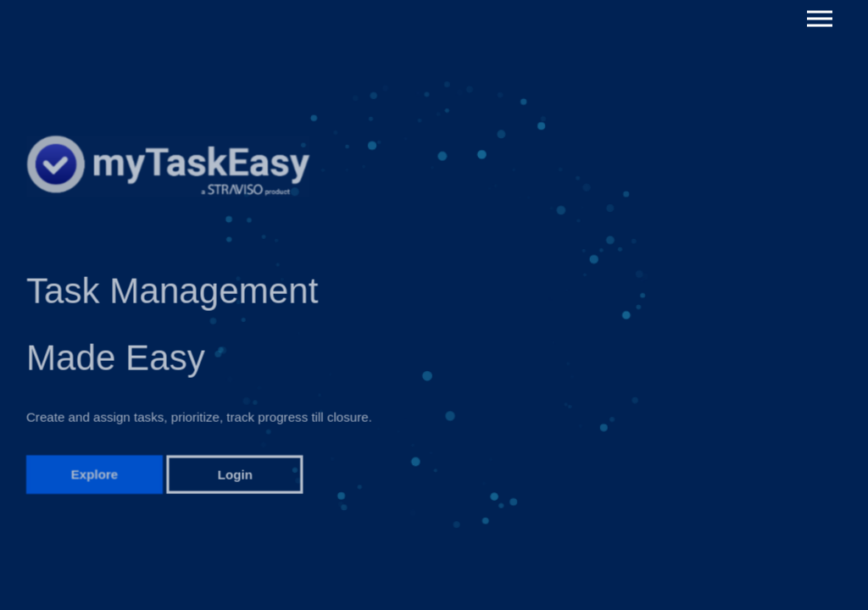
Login (235, 477)
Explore (95, 477)
